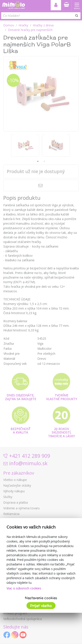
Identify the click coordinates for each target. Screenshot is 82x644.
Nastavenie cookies (41, 598)
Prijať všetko (41, 606)
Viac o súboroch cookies (24, 588)
